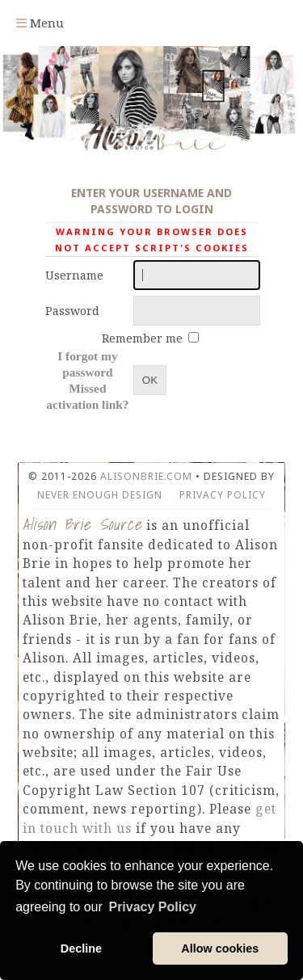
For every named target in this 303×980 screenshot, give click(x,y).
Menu (40, 23)
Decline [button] (81, 948)
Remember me (144, 338)
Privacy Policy (223, 495)
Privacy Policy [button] (152, 907)
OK (150, 380)
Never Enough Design (100, 495)
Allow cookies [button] (220, 948)
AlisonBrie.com (146, 476)
